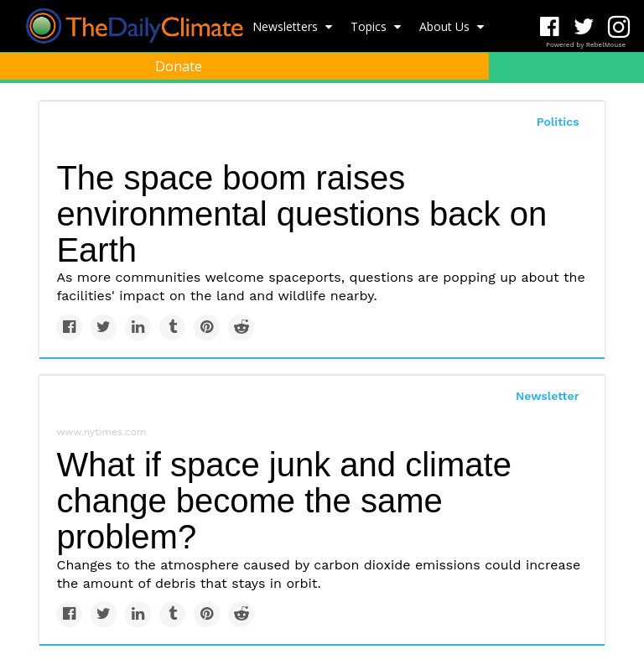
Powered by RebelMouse (586, 45)
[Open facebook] (550, 27)
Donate (179, 66)
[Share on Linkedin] (138, 327)
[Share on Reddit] (241, 327)
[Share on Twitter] (104, 327)
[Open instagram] (618, 27)
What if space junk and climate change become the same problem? (283, 501)
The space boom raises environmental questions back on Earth (301, 214)
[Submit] (621, 106)
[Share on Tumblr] (172, 327)
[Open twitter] (584, 27)
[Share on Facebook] (69, 327)
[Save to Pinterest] (207, 327)
